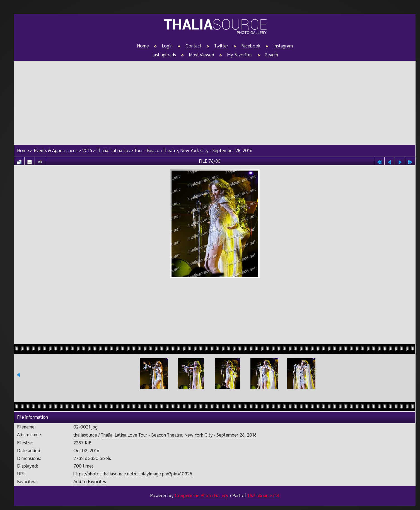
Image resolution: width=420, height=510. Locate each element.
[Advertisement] (215, 100)
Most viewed (201, 55)
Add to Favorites (89, 482)
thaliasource (85, 435)
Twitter (221, 46)
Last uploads (164, 55)
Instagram (283, 46)
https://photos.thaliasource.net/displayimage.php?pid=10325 (132, 474)
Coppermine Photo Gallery (201, 496)
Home (143, 46)
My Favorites (240, 55)
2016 (87, 151)
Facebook (251, 46)
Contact (193, 46)
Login (167, 46)
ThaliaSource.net (263, 496)
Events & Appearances (56, 151)
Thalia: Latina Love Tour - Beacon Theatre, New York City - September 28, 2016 (175, 151)
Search (272, 55)
